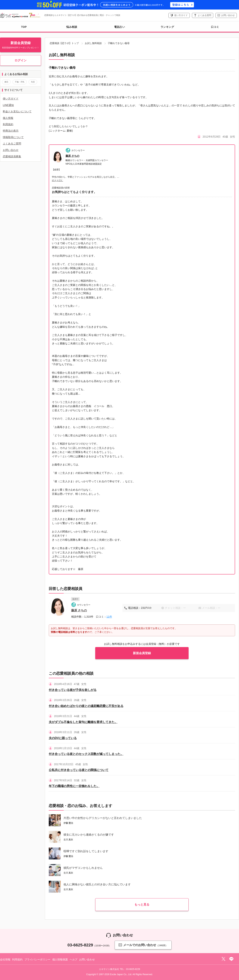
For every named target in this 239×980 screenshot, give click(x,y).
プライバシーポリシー (37, 959)
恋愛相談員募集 (12, 156)
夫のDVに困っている (63, 738)
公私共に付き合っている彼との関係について (79, 770)
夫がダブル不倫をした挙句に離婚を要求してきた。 (83, 722)
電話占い (119, 27)
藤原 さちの (72, 156)
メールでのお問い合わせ (143, 945)
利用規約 (8, 124)
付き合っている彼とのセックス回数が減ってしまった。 (86, 754)
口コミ (215, 27)
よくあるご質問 (12, 144)
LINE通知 (8, 105)
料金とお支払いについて (17, 111)
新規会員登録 (142, 653)
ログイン (21, 60)
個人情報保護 (60, 959)
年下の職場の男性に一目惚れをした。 (74, 786)
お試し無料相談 (93, 43)
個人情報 (8, 118)
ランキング (167, 27)
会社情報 (5, 959)
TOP (24, 27)
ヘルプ (74, 959)
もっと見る (142, 905)
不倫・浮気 (20, 82)
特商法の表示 (11, 131)
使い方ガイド (181, 15)
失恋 (33, 82)
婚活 (6, 82)
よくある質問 (204, 15)
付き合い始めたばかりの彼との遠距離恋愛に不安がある (86, 706)
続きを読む (58, 180)
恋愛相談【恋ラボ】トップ (64, 43)
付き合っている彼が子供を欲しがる (73, 690)
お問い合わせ (228, 15)
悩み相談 (72, 27)
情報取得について (13, 137)
